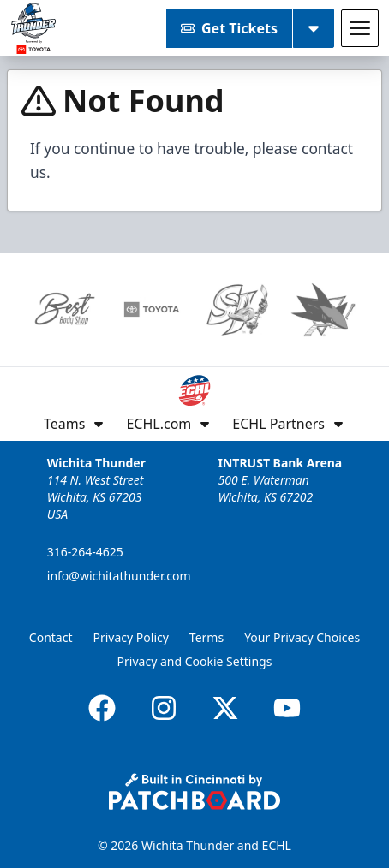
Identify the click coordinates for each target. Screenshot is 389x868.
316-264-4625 (85, 552)
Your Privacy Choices (302, 637)
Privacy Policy (131, 637)
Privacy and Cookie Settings (195, 661)
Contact (51, 637)
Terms (206, 637)
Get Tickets (229, 28)
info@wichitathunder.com (119, 576)
